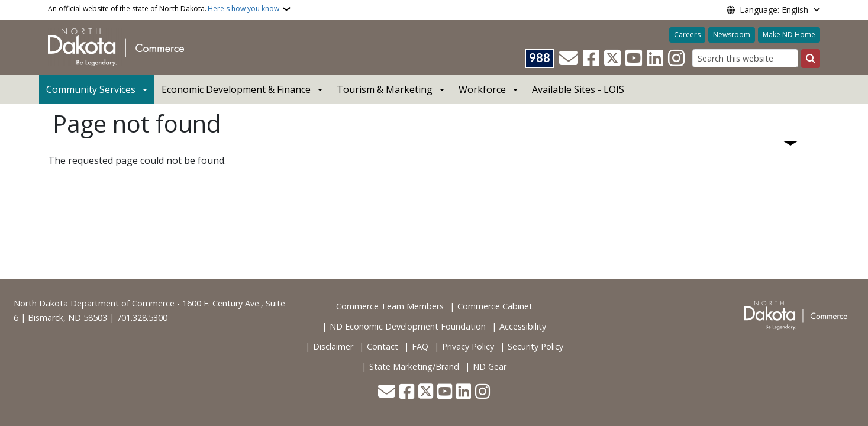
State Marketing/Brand (414, 367)
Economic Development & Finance (236, 89)
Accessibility (523, 326)
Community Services (91, 89)
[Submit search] (811, 59)
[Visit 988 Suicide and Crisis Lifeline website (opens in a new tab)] (540, 59)
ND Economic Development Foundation (408, 326)
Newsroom (732, 35)
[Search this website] (745, 58)
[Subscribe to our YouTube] (634, 59)
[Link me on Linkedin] (655, 59)
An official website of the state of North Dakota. (164, 9)
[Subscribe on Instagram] (676, 59)
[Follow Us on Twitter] (612, 59)
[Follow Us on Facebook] (591, 59)
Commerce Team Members (390, 306)
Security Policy (535, 346)
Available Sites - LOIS (578, 89)
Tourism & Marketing (385, 89)
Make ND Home (789, 35)
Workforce (482, 89)
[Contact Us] (569, 59)
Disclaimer (333, 346)
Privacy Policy (468, 346)
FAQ (420, 346)
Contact (383, 346)
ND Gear (490, 367)
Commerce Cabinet (495, 306)
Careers (687, 35)
